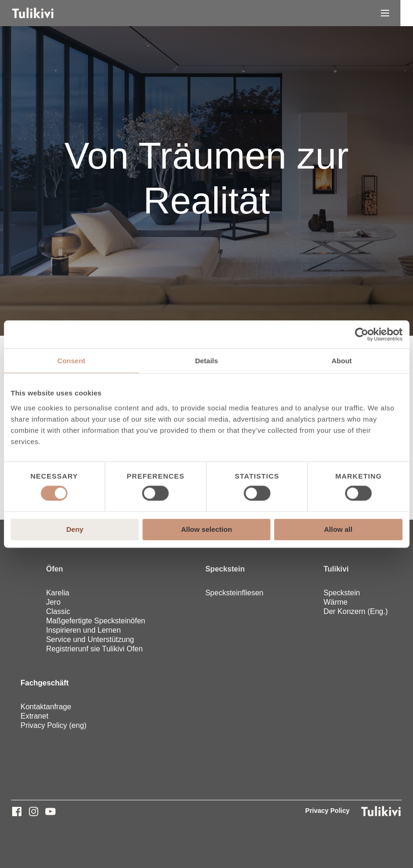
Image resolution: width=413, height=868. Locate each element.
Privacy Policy (327, 811)
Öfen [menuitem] (55, 569)
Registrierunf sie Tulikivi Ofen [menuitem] (94, 649)
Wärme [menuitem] (336, 602)
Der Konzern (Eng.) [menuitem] (356, 611)
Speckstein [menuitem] (225, 569)
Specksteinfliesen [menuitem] (234, 593)
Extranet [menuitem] (35, 716)
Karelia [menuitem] (58, 593)
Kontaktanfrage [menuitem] (46, 707)
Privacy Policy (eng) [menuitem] (53, 725)
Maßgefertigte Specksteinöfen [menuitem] (96, 621)
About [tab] (342, 361)
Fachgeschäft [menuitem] (45, 683)
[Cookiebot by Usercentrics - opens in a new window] (361, 334)
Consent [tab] (71, 361)
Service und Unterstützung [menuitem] (90, 639)
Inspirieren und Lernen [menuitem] (84, 630)
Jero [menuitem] (53, 602)
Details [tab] (206, 361)
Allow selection (206, 529)
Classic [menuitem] (58, 611)
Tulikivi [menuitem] (336, 569)
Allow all (338, 529)
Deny (75, 529)
